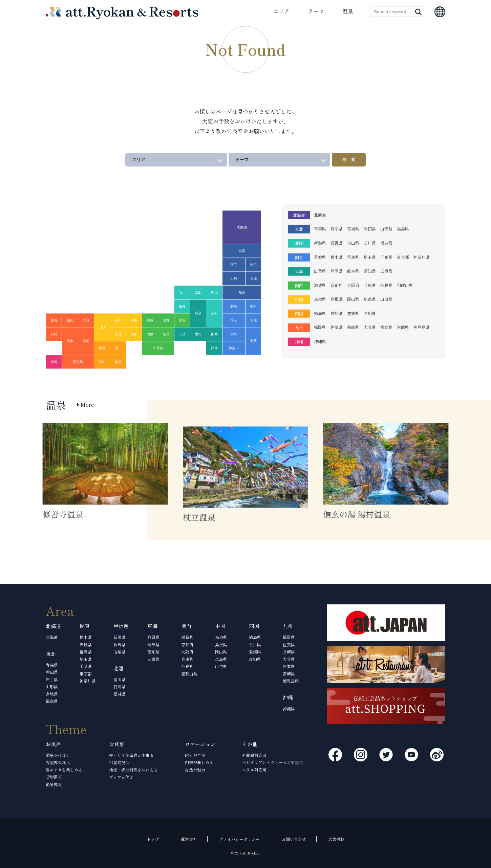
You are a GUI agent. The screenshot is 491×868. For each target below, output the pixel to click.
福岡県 (320, 310)
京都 (166, 337)
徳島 (118, 379)
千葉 (253, 358)
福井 (182, 323)
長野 (214, 330)
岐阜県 (353, 254)
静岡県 (337, 254)
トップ (153, 839)
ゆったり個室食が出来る (131, 755)
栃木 (253, 323)
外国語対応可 (254, 755)
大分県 (370, 310)
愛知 (198, 351)
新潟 (214, 309)
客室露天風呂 (58, 762)
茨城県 (320, 240)
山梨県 (320, 254)
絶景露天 (54, 784)
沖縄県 (320, 324)
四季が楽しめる (199, 762)
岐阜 (198, 330)
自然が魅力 (195, 770)
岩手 (253, 281)
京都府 (337, 268)
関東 (299, 240)
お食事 (117, 744)
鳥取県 (320, 282)
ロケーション (200, 744)
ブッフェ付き (121, 777)
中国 (299, 282)
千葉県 (386, 240)
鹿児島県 (422, 310)
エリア (281, 11)
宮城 (253, 295)
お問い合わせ (294, 839)
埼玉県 (370, 240)
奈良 (166, 351)
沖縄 (54, 379)
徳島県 (320, 296)
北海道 (242, 244)
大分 (86, 337)
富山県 (353, 226)
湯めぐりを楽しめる (64, 770)
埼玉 (234, 337)
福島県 (403, 212)
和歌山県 (405, 268)
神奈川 (234, 365)
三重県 (386, 254)
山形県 (386, 212)
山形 (234, 295)
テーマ (316, 11)
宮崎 (86, 358)
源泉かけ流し (58, 755)
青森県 (320, 212)
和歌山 (158, 365)
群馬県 (353, 240)
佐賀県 (337, 310)
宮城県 (353, 212)
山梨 (214, 351)
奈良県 (386, 268)
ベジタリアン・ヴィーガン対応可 (273, 762)
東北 (299, 212)
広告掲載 (336, 839)
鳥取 (134, 337)
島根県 (337, 282)
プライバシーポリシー (239, 839)
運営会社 (189, 839)
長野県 (337, 226)
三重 (182, 351)
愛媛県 (353, 296)
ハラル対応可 (254, 770)
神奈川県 (422, 240)
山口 (102, 344)
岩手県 (337, 212)
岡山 (134, 351)
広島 (118, 351)
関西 (299, 269)
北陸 (299, 226)
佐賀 (54, 337)
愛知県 (370, 254)
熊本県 (386, 310)
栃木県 (337, 240)
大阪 (150, 351)
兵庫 (150, 337)
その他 (250, 744)
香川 (118, 365)
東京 (234, 351)
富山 (198, 309)
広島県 (370, 282)
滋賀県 (320, 268)
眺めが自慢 (195, 755)
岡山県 (353, 282)
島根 (118, 337)
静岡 (214, 365)
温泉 (348, 11)
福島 (242, 309)
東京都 (403, 240)
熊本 (70, 358)
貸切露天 (54, 777)
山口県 (386, 282)
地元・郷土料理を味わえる (133, 770)
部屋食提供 (119, 762)
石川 (182, 309)
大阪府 (353, 268)
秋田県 (370, 212)
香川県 (337, 296)
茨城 (253, 337)
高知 (102, 379)
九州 (299, 310)
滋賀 (182, 337)
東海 (299, 254)
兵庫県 (370, 268)
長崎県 (353, 310)
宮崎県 (403, 310)
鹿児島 (78, 379)
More (85, 405)
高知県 (370, 296)
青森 (242, 268)
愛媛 (102, 365)
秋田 (234, 281)
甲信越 (121, 626)
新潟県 (320, 226)
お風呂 (53, 744)
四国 (299, 297)
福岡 (70, 337)
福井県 (386, 226)
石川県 (370, 226)
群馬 (234, 323)
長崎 (54, 351)
